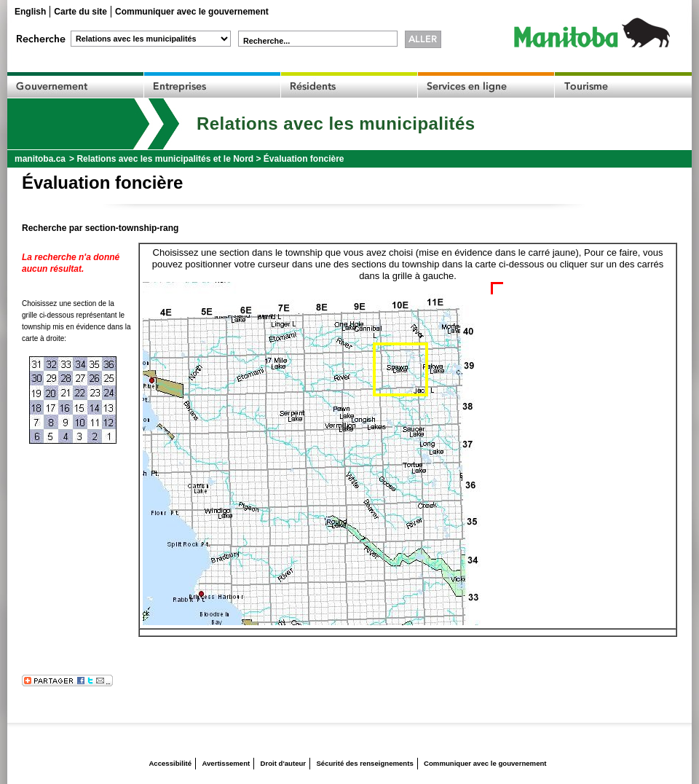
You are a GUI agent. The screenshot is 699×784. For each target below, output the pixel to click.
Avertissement (226, 763)
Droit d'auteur (284, 763)
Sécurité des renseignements (364, 763)
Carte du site (80, 12)
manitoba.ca (40, 159)
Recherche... (266, 41)
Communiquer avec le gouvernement (192, 12)
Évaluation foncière (304, 159)
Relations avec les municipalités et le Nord (165, 159)
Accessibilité (170, 763)
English (30, 12)
